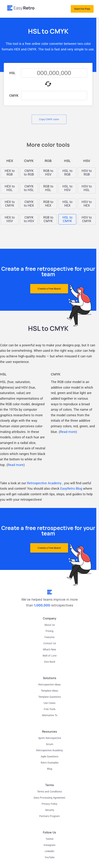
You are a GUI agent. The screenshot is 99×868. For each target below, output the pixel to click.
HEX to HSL (10, 188)
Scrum (50, 744)
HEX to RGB (10, 173)
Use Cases (49, 703)
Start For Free (82, 9)
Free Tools (50, 709)
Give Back (50, 662)
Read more (16, 465)
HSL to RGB (67, 173)
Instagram (49, 845)
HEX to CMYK (10, 204)
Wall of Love (49, 656)
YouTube (50, 857)
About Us (50, 625)
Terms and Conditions (49, 792)
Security (50, 810)
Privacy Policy (49, 804)
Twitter (50, 839)
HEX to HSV (10, 219)
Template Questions (50, 697)
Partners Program (49, 816)
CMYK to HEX (29, 204)
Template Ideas (49, 691)
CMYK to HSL (29, 188)
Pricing (49, 631)
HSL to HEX (67, 204)
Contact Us (50, 643)
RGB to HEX (48, 204)
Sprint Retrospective (50, 738)
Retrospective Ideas (49, 685)
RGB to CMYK (48, 219)
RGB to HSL (48, 188)
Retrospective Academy (44, 483)
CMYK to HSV (29, 219)
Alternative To (50, 715)
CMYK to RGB (29, 173)
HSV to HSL (87, 188)
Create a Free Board (49, 289)
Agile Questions (49, 756)
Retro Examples (50, 763)
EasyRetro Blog (71, 488)
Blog (50, 769)
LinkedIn (49, 851)
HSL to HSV (67, 188)
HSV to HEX (87, 204)
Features (49, 637)
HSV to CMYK (87, 219)
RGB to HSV (48, 173)
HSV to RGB (87, 173)
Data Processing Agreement (49, 798)
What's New (49, 649)
